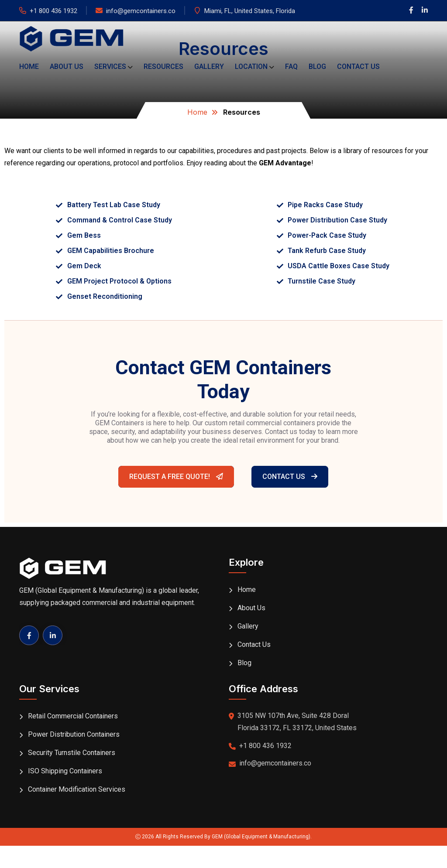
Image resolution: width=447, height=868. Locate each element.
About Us (67, 67)
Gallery (209, 67)
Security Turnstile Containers (72, 753)
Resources (163, 67)
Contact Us (358, 67)
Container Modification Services (77, 789)
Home (29, 67)
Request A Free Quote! (176, 477)
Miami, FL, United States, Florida (250, 11)
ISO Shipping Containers (65, 771)
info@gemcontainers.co (141, 11)
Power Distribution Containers (74, 734)
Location (251, 67)
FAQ (291, 67)
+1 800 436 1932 (53, 11)
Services (110, 67)
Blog (317, 67)
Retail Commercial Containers (73, 716)
